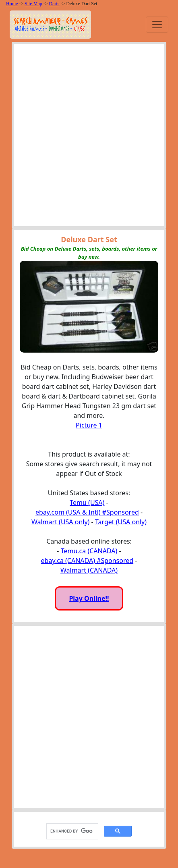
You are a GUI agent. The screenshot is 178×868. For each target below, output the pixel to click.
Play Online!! (89, 598)
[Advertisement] (89, 137)
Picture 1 (89, 425)
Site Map (33, 4)
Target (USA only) (121, 522)
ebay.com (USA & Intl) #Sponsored (87, 512)
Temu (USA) (87, 503)
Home (12, 4)
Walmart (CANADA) (89, 570)
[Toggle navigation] (157, 25)
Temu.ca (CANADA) (89, 551)
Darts (54, 4)
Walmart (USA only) (60, 522)
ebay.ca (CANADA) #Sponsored (87, 561)
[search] (71, 831)
